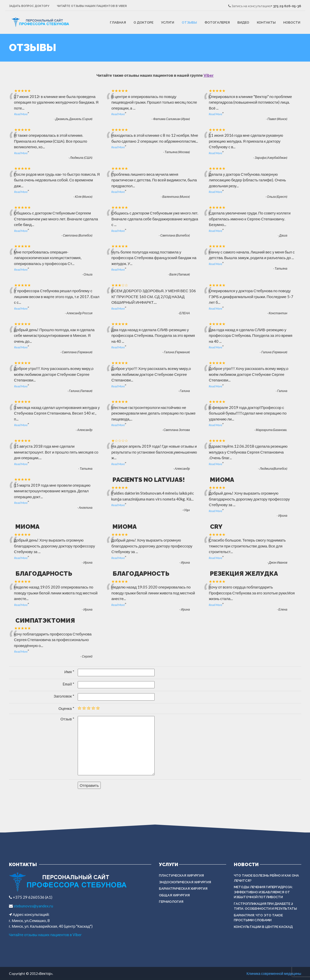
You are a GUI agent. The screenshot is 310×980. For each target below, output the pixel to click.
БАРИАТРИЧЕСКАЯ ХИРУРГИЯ (183, 889)
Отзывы (189, 22)
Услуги (168, 22)
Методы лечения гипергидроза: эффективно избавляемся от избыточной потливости (263, 892)
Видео (243, 22)
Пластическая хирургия (181, 875)
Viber (209, 75)
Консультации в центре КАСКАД (263, 927)
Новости (292, 22)
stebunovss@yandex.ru (33, 906)
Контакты (266, 22)
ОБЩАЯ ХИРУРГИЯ (174, 895)
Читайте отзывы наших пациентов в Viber (92, 6)
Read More (21, 114)
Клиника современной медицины (274, 973)
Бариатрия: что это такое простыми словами (258, 918)
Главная (118, 22)
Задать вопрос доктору (29, 6)
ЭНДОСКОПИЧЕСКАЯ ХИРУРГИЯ (185, 882)
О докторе (143, 22)
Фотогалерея (217, 22)
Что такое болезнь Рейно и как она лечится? (266, 878)
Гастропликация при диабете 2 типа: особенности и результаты (265, 906)
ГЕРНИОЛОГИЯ (171, 902)
